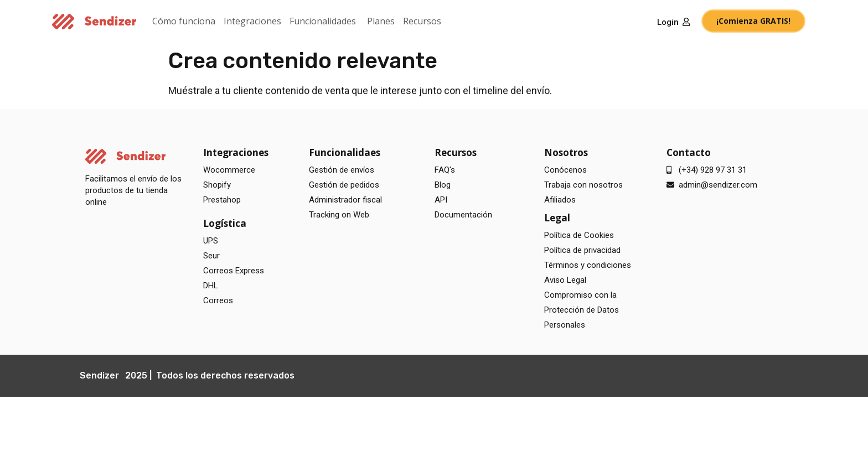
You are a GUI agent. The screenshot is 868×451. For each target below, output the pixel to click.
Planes (381, 21)
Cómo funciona (184, 21)
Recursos (422, 21)
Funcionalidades (323, 21)
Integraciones (252, 21)
